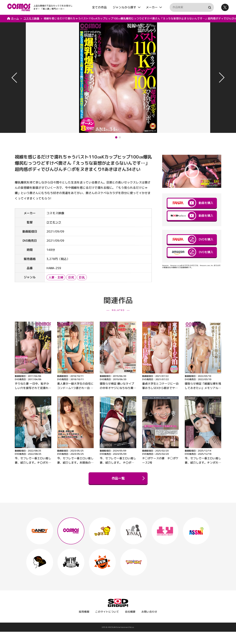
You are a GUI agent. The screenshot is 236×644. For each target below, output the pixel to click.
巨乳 (82, 277)
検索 (210, 7)
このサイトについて (107, 612)
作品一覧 (128, 478)
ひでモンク (54, 222)
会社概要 (130, 612)
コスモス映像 (31, 18)
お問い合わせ (149, 612)
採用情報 (84, 612)
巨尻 (71, 277)
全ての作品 (99, 7)
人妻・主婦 (56, 277)
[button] (116, 137)
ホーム (15, 18)
